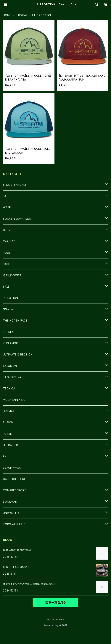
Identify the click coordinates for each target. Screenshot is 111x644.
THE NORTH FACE (15, 321)
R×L (5, 456)
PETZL (7, 434)
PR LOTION (11, 298)
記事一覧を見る (56, 602)
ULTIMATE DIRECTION (18, 354)
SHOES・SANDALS (15, 185)
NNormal (9, 309)
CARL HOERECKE (14, 479)
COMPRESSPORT (15, 490)
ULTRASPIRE (11, 445)
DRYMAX (9, 411)
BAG (6, 196)
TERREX (8, 332)
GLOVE (8, 230)
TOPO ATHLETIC (14, 524)
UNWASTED (11, 513)
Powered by (56, 625)
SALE (6, 287)
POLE (7, 253)
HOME (7, 15)
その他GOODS (12, 275)
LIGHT (7, 264)
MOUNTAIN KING (14, 400)
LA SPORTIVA (12, 377)
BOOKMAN (10, 502)
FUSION (8, 422)
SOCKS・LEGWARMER (17, 219)
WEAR (7, 207)
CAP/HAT (22, 15)
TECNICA (9, 388)
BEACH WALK (12, 468)
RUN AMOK (10, 343)
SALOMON (10, 366)
